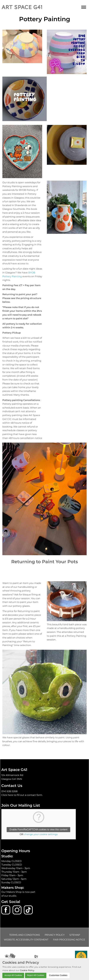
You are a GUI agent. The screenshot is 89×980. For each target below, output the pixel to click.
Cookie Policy (27, 970)
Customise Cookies (58, 975)
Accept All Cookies (13, 975)
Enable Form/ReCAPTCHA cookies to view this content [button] (39, 830)
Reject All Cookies (36, 975)
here (10, 795)
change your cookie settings (41, 834)
